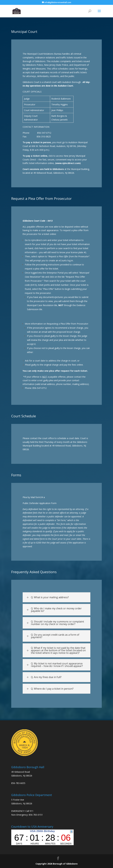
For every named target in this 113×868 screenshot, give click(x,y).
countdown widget (42, 837)
